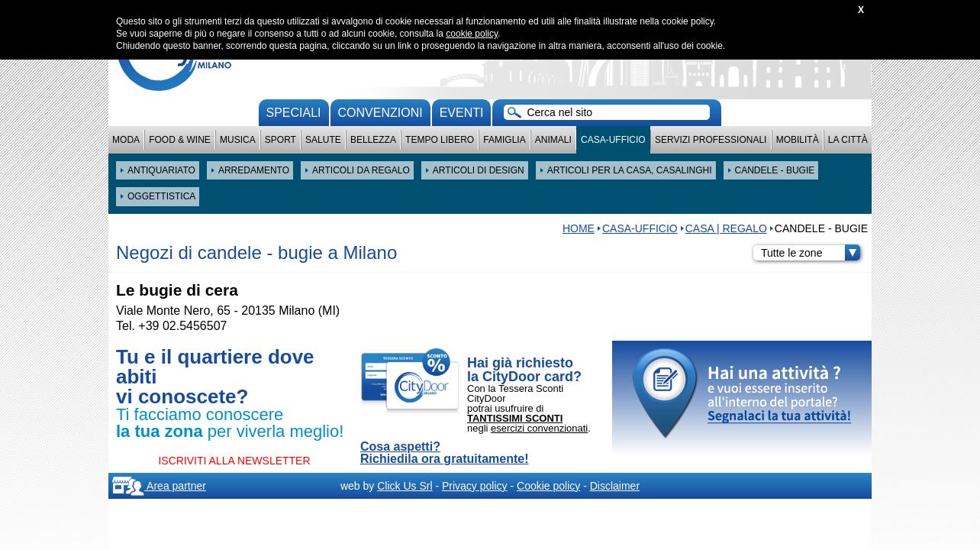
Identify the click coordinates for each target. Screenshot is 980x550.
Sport (280, 140)
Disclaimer (615, 486)
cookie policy (472, 34)
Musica (238, 140)
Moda (126, 140)
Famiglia (504, 140)
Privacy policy (475, 486)
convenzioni (380, 113)
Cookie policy (548, 486)
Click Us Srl (405, 486)
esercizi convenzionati (539, 428)
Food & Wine (180, 140)
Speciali (294, 113)
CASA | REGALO (726, 228)
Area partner (159, 486)
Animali (553, 140)
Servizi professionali (711, 140)
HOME (579, 228)
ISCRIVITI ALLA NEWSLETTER (234, 461)
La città (848, 140)
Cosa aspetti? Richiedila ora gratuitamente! (445, 453)
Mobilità (798, 140)
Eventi (462, 113)
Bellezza (373, 140)
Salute (323, 140)
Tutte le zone (811, 253)
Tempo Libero (440, 140)
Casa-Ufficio (613, 140)
